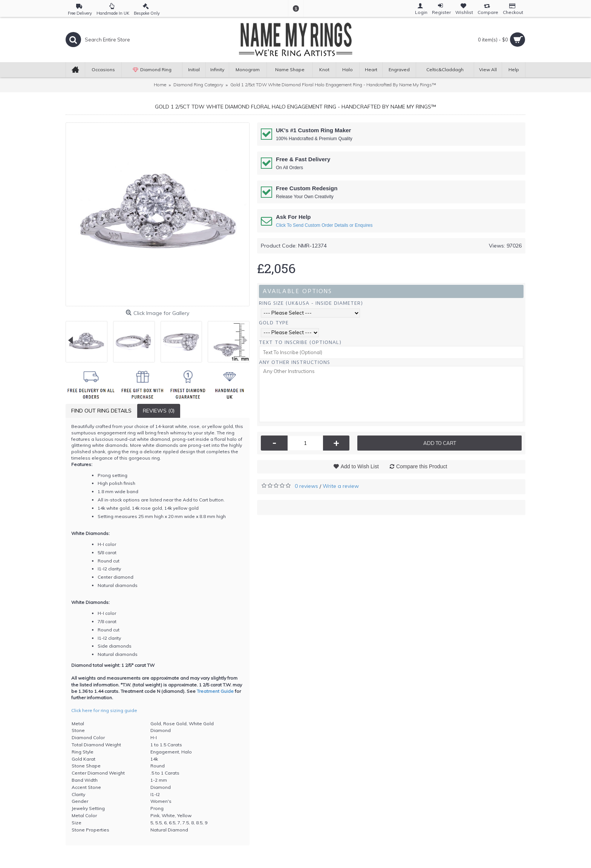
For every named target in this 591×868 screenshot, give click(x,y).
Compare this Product (422, 466)
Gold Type (274, 323)
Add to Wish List (360, 466)
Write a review (341, 486)
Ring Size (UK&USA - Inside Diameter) (311, 303)
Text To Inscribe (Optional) (300, 342)
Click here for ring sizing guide (104, 710)
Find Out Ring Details (101, 411)
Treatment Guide (215, 691)
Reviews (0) (159, 411)
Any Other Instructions (295, 362)
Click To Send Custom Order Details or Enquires (324, 225)
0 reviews (306, 486)
